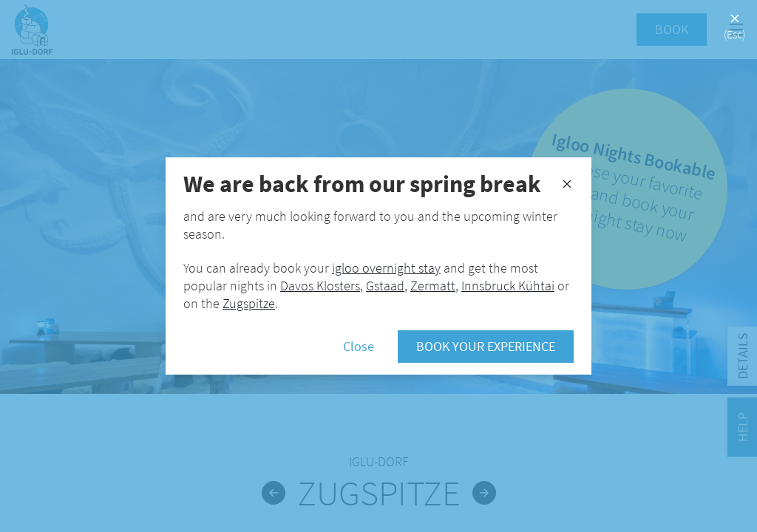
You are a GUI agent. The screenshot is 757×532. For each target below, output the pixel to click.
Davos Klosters (320, 286)
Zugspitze (249, 303)
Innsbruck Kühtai (508, 286)
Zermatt (433, 286)
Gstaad (385, 286)
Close (359, 346)
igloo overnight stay (386, 268)
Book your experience (486, 346)
